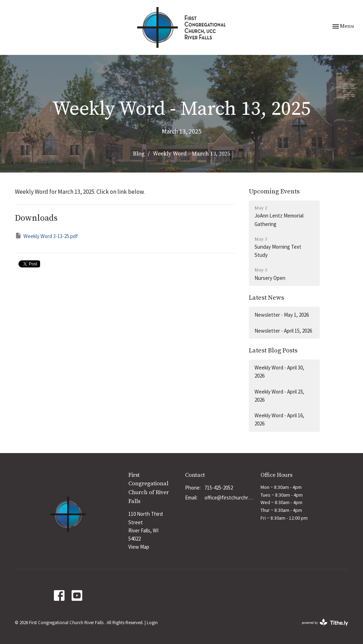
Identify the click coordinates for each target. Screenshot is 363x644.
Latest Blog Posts (273, 351)
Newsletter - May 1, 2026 (282, 315)
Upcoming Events (274, 191)
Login (152, 623)
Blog (139, 154)
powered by (325, 623)
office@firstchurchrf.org (229, 498)
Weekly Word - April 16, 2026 (279, 419)
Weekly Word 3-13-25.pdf (46, 236)
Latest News (266, 298)
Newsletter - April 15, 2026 (283, 331)
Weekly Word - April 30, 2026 (279, 372)
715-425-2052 (219, 488)
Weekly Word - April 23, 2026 (279, 396)
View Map (139, 547)
